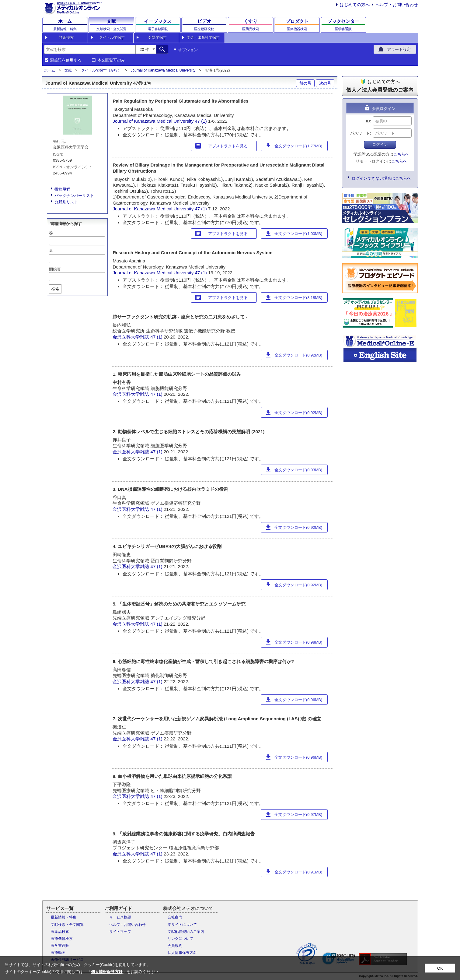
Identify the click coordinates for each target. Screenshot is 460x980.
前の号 (305, 83)
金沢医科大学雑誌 (131, 337)
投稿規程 (62, 189)
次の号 (325, 83)
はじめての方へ (355, 5)
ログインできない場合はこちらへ (381, 178)
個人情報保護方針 (182, 953)
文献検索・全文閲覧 (67, 925)
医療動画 (58, 953)
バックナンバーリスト (74, 196)
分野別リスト (66, 202)
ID (368, 121)
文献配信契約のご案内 (186, 932)
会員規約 (175, 946)
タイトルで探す (112, 37)
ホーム (50, 70)
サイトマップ (120, 932)
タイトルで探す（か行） (101, 70)
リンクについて (180, 939)
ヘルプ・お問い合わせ (397, 5)
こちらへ (401, 154)
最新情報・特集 (64, 917)
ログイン (380, 144)
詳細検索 (66, 37)
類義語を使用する (66, 60)
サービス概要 (120, 917)
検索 (55, 289)
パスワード (360, 133)
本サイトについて (182, 925)
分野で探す (158, 37)
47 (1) (202, 121)
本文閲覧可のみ (111, 60)
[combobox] (90, 49)
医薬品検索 (60, 932)
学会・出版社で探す (203, 37)
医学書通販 (60, 946)
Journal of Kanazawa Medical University (163, 70)
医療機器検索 (62, 939)
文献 (68, 70)
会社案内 (175, 917)
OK (440, 968)
